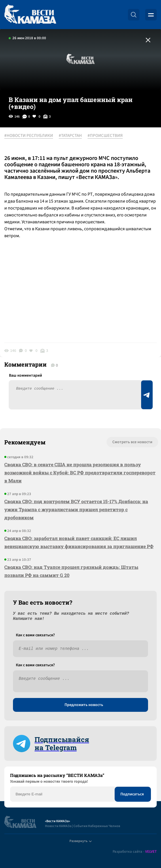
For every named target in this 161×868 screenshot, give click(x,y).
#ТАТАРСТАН (70, 136)
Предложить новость (84, 705)
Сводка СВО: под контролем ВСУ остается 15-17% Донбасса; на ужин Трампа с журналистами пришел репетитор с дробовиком (76, 509)
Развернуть (80, 841)
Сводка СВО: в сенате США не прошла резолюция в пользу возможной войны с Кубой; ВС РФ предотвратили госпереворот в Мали (80, 472)
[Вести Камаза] (30, 15)
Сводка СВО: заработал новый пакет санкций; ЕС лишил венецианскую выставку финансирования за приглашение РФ (79, 542)
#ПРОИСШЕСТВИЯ (105, 136)
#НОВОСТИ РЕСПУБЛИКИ (29, 136)
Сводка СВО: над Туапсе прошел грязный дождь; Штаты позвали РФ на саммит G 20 (71, 571)
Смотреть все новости (132, 442)
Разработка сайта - (135, 852)
